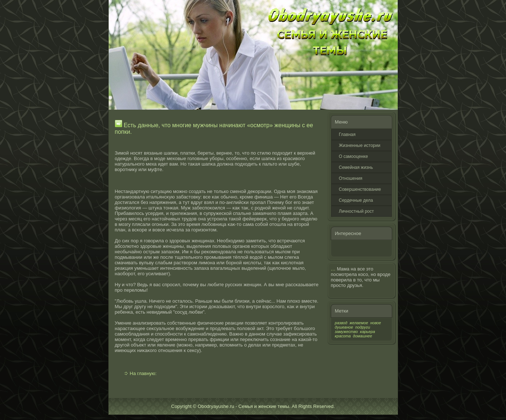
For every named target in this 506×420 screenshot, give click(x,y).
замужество (346, 332)
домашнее (363, 336)
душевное (344, 327)
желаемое (359, 323)
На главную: (143, 373)
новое (376, 323)
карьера (368, 332)
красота (343, 336)
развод (341, 323)
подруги (363, 327)
